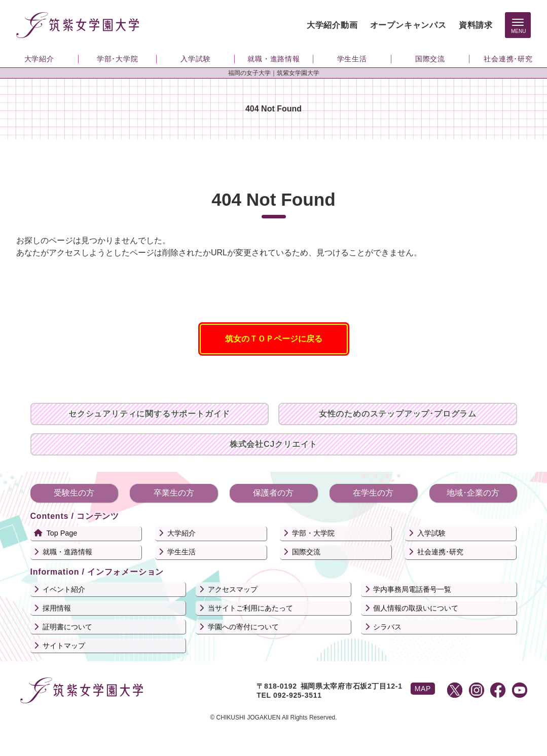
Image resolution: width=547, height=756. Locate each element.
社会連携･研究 (440, 552)
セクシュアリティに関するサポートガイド (149, 414)
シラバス (387, 627)
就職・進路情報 (67, 552)
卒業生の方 (174, 493)
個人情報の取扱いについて (416, 608)
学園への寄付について (243, 627)
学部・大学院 (313, 533)
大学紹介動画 (332, 25)
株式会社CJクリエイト (273, 444)
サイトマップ (64, 646)
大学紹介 (181, 533)
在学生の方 (373, 493)
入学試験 (431, 533)
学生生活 (181, 552)
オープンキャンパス (408, 25)
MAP (423, 689)
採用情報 (57, 608)
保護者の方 (273, 493)
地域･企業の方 (473, 493)
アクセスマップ (233, 589)
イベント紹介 (64, 589)
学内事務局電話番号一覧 (412, 589)
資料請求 (476, 25)
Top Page (62, 533)
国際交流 (306, 552)
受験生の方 (74, 493)
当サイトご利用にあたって (250, 608)
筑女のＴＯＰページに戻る (274, 339)
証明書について (67, 627)
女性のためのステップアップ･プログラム (398, 414)
